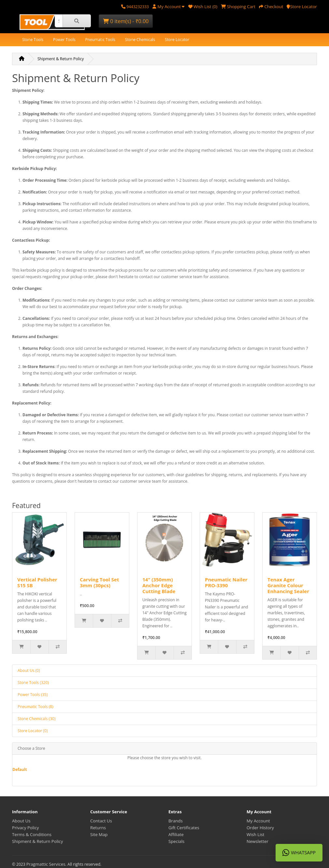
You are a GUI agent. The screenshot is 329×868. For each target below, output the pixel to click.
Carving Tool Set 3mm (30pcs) (99, 582)
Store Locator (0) (33, 731)
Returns (98, 828)
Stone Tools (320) (33, 683)
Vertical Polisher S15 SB (37, 582)
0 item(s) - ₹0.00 (126, 21)
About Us (21, 821)
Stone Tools (33, 40)
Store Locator (177, 40)
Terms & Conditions (32, 834)
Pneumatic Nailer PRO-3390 (226, 582)
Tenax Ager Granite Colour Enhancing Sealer (288, 585)
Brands (176, 821)
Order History (260, 828)
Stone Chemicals (140, 40)
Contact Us (101, 821)
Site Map (99, 834)
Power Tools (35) (33, 695)
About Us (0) (29, 670)
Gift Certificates (184, 828)
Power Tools (64, 40)
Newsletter (257, 841)
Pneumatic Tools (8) (35, 707)
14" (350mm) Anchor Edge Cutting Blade (159, 585)
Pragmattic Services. (47, 864)
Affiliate (176, 834)
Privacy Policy (25, 828)
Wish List (256, 834)
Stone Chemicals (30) (36, 719)
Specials (176, 841)
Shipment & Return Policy (61, 59)
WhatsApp (299, 853)
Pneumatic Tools (100, 40)
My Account (258, 821)
